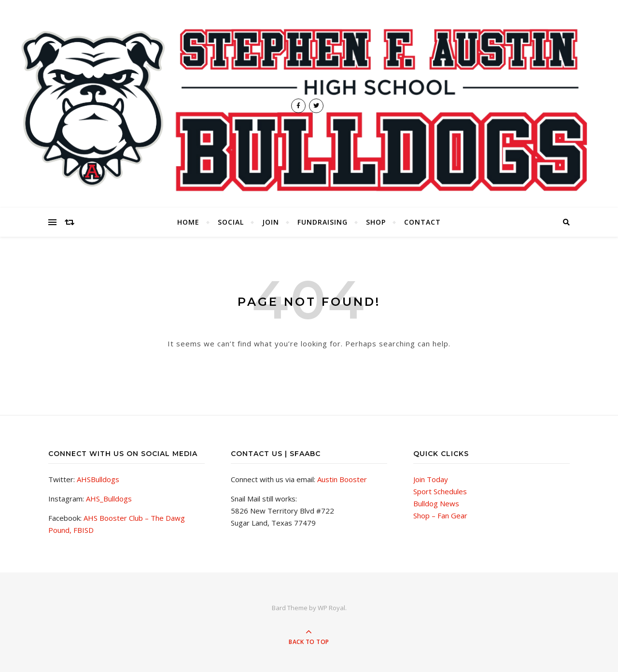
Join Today (431, 479)
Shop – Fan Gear (440, 515)
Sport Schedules (440, 491)
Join (271, 222)
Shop (376, 222)
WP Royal (331, 608)
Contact (422, 222)
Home (188, 222)
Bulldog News (436, 503)
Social (231, 222)
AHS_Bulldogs (109, 499)
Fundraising (323, 222)
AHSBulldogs (98, 479)
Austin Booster (342, 479)
